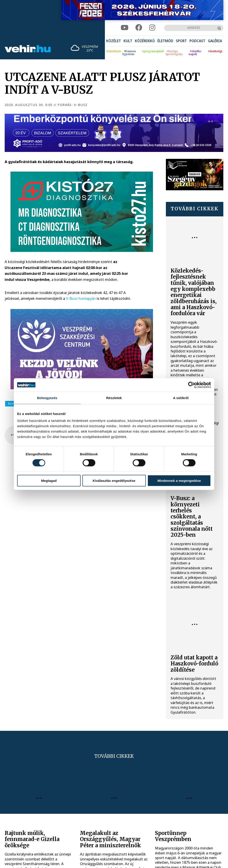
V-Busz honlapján (81, 298)
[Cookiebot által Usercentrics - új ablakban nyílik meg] (191, 385)
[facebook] (139, 28)
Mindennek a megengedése (179, 481)
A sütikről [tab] (181, 398)
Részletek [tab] (114, 398)
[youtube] (125, 28)
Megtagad (49, 481)
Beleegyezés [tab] (47, 398)
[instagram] (152, 28)
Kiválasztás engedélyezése (114, 481)
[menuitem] (114, 41)
